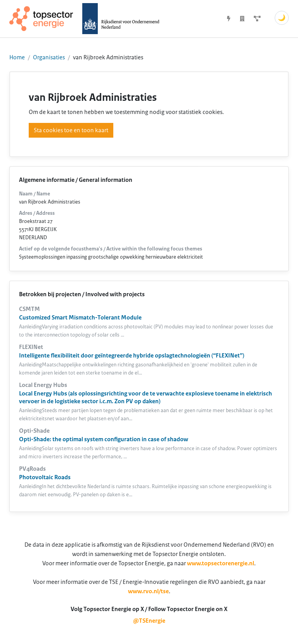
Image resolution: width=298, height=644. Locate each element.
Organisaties (49, 57)
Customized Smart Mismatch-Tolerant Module (80, 318)
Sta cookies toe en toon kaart (71, 130)
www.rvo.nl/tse (148, 591)
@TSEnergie (149, 621)
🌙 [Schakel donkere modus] (282, 18)
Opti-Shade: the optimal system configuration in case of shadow (104, 439)
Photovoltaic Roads (45, 477)
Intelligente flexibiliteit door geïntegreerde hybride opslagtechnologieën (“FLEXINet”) (132, 356)
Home (17, 57)
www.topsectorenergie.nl (221, 563)
